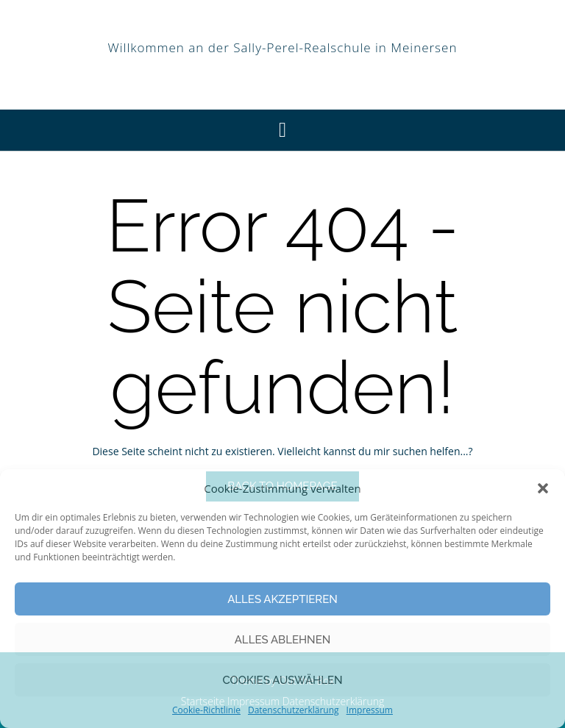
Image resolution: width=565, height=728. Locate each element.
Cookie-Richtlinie (206, 710)
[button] (543, 488)
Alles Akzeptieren (282, 599)
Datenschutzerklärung (294, 710)
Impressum (370, 710)
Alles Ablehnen (283, 640)
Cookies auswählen (282, 680)
